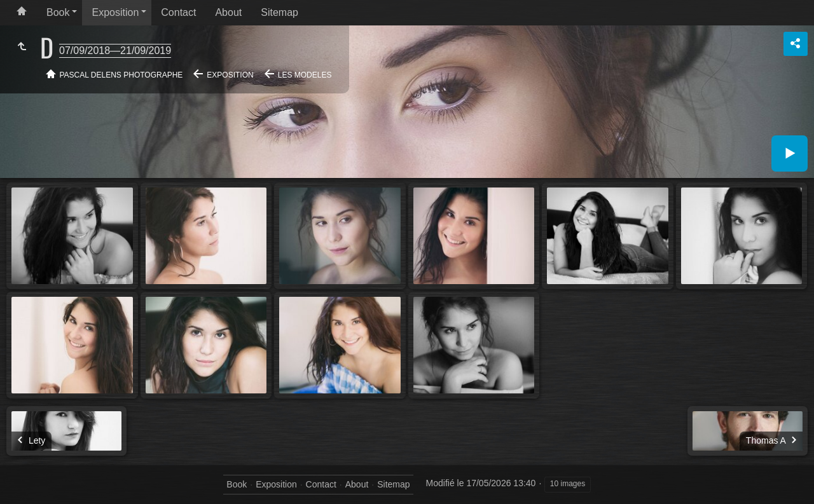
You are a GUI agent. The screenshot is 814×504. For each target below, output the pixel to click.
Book (58, 12)
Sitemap (279, 12)
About (228, 12)
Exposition (115, 12)
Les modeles (305, 75)
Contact (178, 12)
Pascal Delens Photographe (121, 75)
